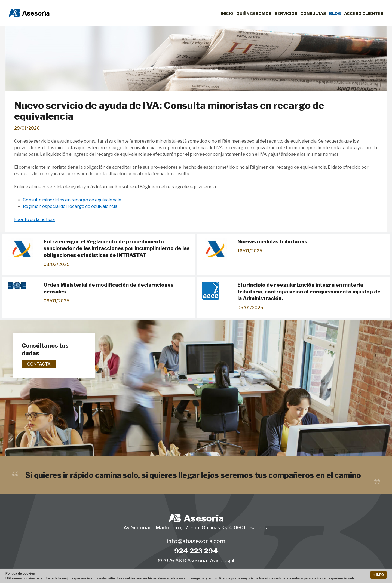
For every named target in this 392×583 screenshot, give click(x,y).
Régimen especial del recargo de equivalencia (70, 206)
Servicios (286, 14)
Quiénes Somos (254, 14)
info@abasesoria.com (196, 541)
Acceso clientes (364, 14)
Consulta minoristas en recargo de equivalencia (72, 200)
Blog (335, 14)
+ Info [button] (379, 575)
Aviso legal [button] (222, 561)
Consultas (313, 14)
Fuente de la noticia (34, 220)
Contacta (39, 364)
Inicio (227, 14)
